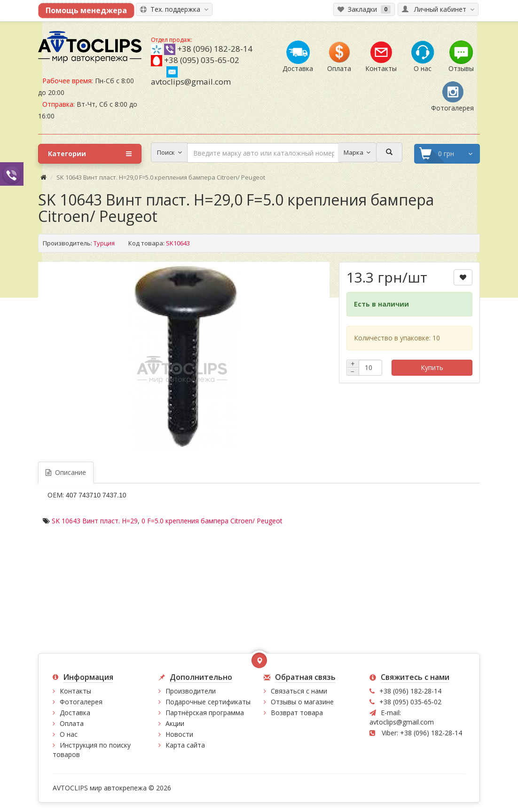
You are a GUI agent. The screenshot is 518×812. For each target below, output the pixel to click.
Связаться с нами (299, 691)
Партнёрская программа (205, 713)
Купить (432, 367)
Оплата (72, 723)
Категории (90, 154)
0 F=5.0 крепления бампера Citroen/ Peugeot (212, 521)
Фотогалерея (81, 702)
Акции (175, 723)
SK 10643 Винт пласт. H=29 (95, 521)
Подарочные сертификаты (208, 702)
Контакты (75, 691)
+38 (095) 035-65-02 (202, 60)
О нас (69, 734)
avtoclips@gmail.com (191, 77)
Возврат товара (297, 713)
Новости (179, 734)
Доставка (75, 713)
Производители (191, 691)
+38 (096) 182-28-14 (215, 49)
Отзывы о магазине (302, 702)
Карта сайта (185, 745)
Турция (104, 243)
